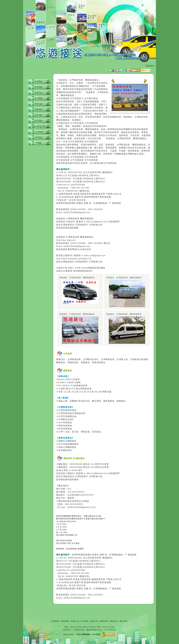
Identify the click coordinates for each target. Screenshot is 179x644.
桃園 (61, 441)
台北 (70, 495)
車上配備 (38, 98)
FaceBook (38, 132)
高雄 (61, 447)
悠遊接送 (38, 81)
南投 (61, 426)
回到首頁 (38, 137)
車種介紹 (38, 92)
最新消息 (38, 115)
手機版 (38, 143)
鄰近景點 (38, 120)
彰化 (61, 429)
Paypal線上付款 (39, 126)
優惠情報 (38, 87)
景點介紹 (38, 104)
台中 (58, 98)
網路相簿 (38, 109)
